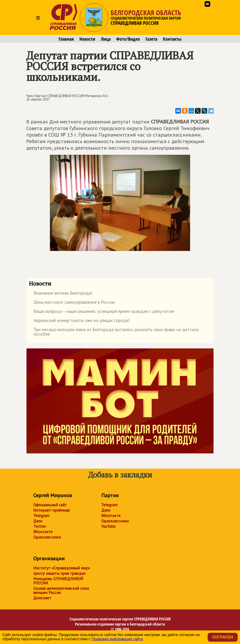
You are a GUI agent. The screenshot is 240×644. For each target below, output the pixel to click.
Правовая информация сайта (117, 639)
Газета (151, 39)
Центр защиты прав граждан (59, 573)
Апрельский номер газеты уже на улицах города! (79, 321)
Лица (106, 39)
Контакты (172, 39)
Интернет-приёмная (51, 510)
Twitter (40, 526)
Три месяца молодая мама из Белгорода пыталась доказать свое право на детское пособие (114, 332)
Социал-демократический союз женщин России (61, 590)
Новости (87, 39)
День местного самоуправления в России (72, 303)
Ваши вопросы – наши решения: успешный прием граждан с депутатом (101, 312)
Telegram (41, 516)
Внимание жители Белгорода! (61, 294)
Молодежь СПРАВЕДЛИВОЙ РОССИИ (58, 581)
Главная (66, 39)
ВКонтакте (43, 532)
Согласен (223, 637)
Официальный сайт (50, 505)
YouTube (108, 526)
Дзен (38, 521)
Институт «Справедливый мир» (62, 568)
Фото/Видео (128, 39)
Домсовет (42, 598)
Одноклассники (47, 537)
